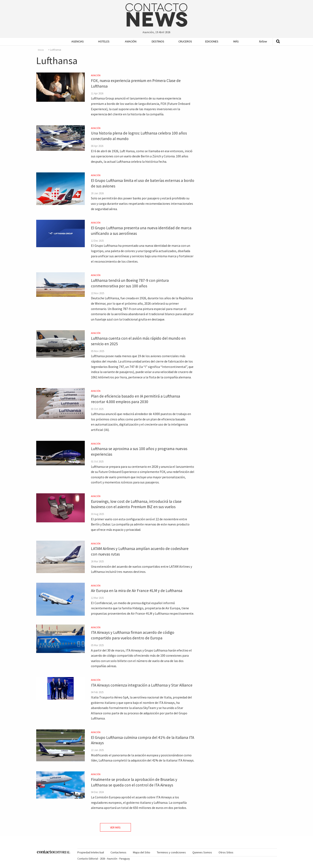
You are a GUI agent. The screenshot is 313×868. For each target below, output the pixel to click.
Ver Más (115, 827)
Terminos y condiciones (171, 852)
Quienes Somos (202, 852)
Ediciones (212, 41)
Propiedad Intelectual (91, 852)
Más (236, 41)
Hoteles (104, 41)
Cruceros (185, 41)
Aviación (131, 41)
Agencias (78, 41)
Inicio (41, 50)
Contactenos (118, 852)
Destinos (158, 41)
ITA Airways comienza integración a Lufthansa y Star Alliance (142, 685)
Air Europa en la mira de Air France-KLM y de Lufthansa (137, 591)
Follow (263, 41)
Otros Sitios (226, 852)
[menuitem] (76, 42)
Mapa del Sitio (142, 852)
